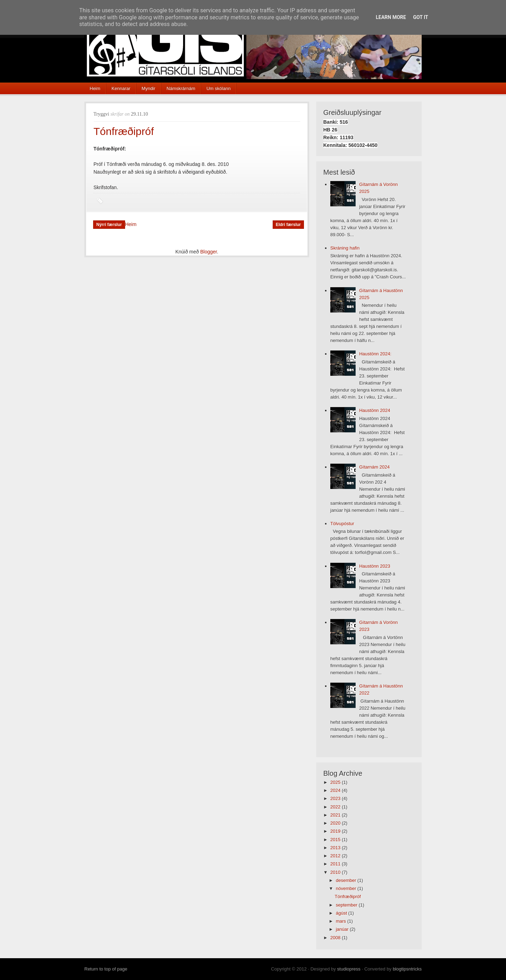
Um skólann (218, 88)
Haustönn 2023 (375, 566)
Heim (95, 88)
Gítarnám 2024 (374, 467)
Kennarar (121, 88)
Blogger (209, 252)
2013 (336, 848)
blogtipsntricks (407, 969)
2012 (336, 856)
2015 (336, 840)
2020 (336, 823)
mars (342, 921)
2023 (336, 798)
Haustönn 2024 (375, 410)
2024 (336, 790)
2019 (336, 831)
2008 (336, 938)
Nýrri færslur (109, 225)
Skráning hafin (345, 248)
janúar (343, 929)
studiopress (349, 969)
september (347, 905)
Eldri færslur (288, 225)
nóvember (347, 888)
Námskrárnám (181, 88)
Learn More (391, 17)
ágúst (342, 913)
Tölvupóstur (342, 524)
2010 (336, 872)
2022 (336, 807)
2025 (336, 782)
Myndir (148, 88)
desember (347, 880)
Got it (420, 17)
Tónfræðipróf (124, 131)
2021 (336, 815)
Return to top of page (106, 969)
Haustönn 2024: (375, 354)
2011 (336, 864)
